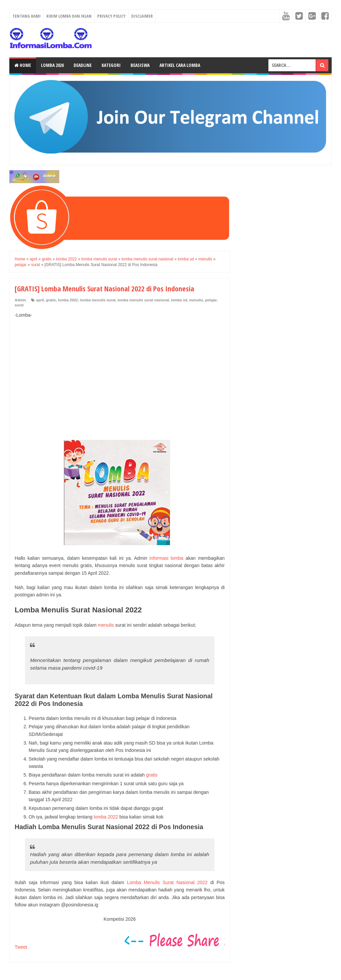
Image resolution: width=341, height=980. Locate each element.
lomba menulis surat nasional (143, 300)
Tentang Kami (26, 16)
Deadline (83, 65)
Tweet (21, 947)
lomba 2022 (68, 300)
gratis (51, 300)
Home (23, 65)
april (40, 300)
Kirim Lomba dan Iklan (69, 16)
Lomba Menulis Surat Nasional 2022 (166, 882)
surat (19, 305)
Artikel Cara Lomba (180, 65)
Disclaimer (142, 16)
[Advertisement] (120, 372)
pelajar (211, 300)
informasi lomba (167, 558)
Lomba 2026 (52, 65)
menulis (196, 300)
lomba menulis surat (98, 300)
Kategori (111, 65)
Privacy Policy (111, 16)
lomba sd (179, 300)
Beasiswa (140, 65)
